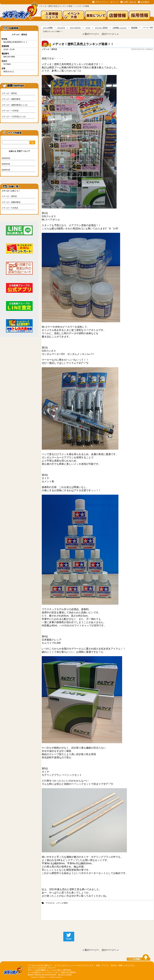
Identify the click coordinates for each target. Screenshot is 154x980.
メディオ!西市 (62, 903)
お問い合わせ (130, 2)
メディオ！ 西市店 (9, 93)
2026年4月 (6, 164)
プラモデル (50, 903)
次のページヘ (109, 950)
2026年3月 (6, 170)
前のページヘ (92, 950)
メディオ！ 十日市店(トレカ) (13, 117)
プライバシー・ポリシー (107, 2)
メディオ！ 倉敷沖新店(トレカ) (14, 105)
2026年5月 (6, 158)
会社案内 (145, 2)
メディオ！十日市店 (10, 208)
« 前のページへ (91, 34)
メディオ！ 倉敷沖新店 (11, 99)
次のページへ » (110, 34)
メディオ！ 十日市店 (10, 111)
